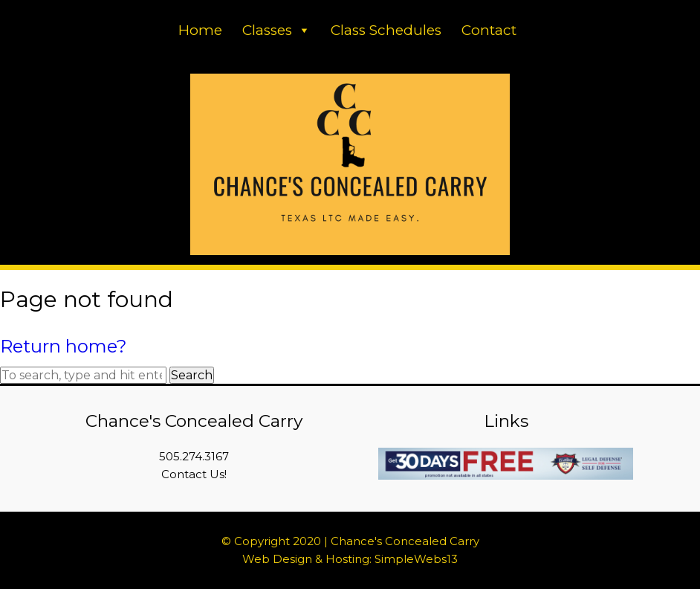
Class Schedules (386, 30)
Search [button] (192, 375)
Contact (489, 30)
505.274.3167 (194, 456)
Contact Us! (194, 474)
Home (200, 30)
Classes (276, 30)
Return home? (64, 346)
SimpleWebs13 (416, 559)
